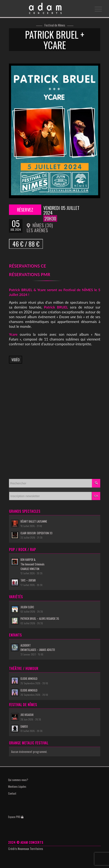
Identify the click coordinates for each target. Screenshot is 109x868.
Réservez (25, 210)
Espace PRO (16, 817)
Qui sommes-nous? (18, 780)
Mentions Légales (17, 786)
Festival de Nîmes (55, 25)
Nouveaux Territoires (30, 849)
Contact (12, 793)
